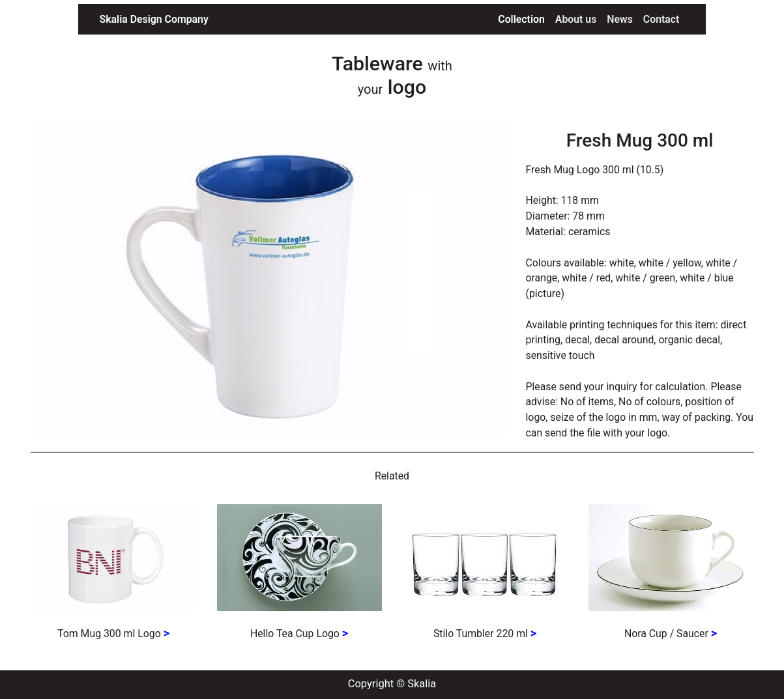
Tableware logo (392, 75)
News (620, 19)
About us (576, 19)
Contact (661, 19)
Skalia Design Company (154, 19)
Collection (524, 19)
